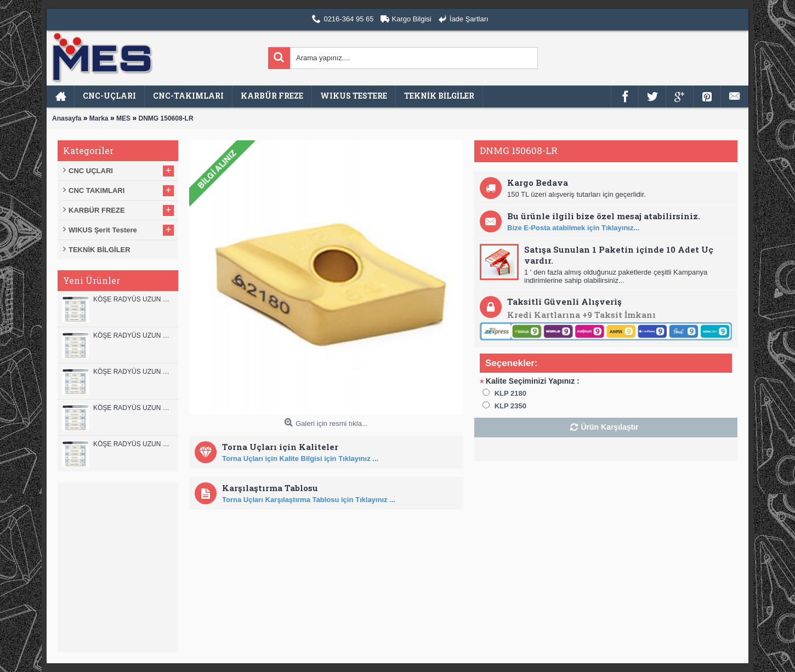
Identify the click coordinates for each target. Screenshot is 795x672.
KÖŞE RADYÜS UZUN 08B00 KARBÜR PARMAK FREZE (133, 444)
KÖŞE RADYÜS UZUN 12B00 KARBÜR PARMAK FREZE (133, 299)
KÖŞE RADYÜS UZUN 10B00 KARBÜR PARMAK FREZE (133, 372)
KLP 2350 (510, 406)
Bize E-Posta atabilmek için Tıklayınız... (573, 228)
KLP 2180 (510, 393)
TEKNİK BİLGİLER (100, 250)
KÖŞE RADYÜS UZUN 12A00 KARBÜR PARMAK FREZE (133, 335)
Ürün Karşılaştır (609, 427)
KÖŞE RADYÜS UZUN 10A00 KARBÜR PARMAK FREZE (133, 408)
